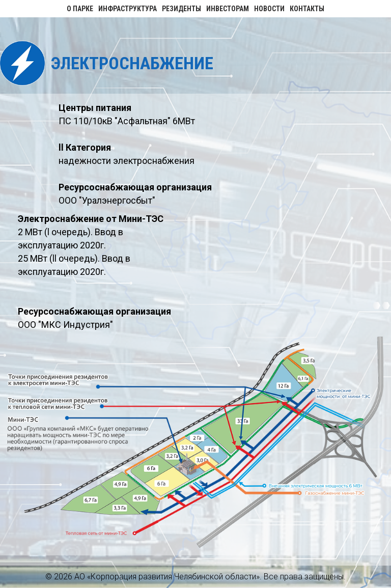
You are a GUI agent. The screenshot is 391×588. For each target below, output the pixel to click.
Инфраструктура (128, 9)
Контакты (307, 9)
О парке (80, 9)
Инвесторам (228, 9)
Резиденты (181, 9)
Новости (269, 9)
